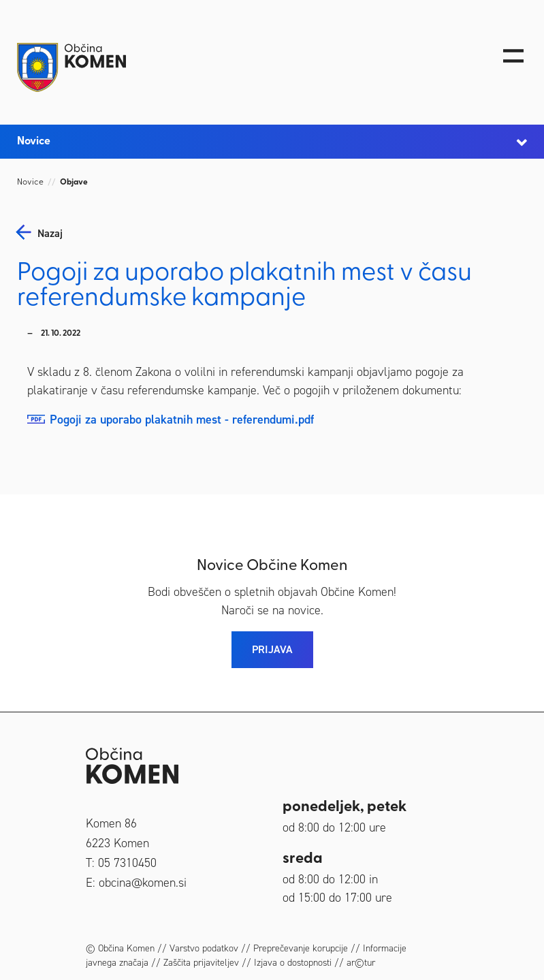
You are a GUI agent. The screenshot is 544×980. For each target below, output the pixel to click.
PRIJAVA (272, 649)
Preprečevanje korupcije (301, 948)
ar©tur (361, 963)
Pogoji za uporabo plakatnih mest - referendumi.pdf (182, 420)
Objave (74, 183)
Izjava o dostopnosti (293, 963)
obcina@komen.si (143, 883)
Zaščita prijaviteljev (201, 963)
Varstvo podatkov (204, 948)
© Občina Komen (120, 948)
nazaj (50, 234)
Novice (30, 183)
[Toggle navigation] (513, 56)
